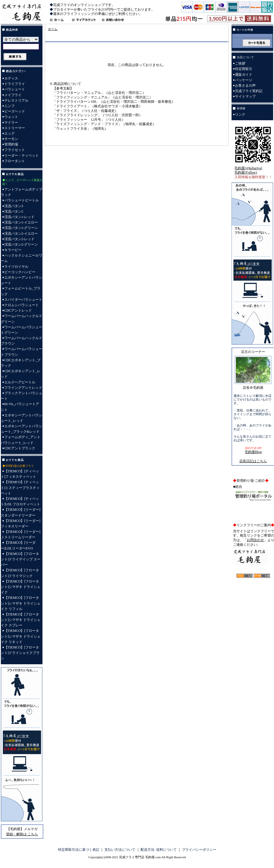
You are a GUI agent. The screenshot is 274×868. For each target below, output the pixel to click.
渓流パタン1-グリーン (21, 228)
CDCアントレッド (18, 310)
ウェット (11, 117)
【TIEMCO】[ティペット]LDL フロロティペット (21, 501)
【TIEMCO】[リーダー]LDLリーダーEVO (18, 545)
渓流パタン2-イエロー (21, 234)
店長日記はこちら (253, 461)
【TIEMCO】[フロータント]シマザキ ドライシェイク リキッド (21, 636)
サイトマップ (245, 96)
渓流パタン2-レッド (20, 239)
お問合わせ (255, 540)
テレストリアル (16, 100)
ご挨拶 (240, 63)
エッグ (9, 133)
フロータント (15, 161)
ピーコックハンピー (20, 272)
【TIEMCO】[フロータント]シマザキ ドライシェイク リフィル (21, 603)
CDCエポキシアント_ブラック (21, 363)
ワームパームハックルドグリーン (22, 319)
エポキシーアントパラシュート (22, 280)
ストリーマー (15, 128)
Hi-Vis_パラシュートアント (20, 407)
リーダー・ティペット (22, 156)
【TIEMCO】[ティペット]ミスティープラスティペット (20, 488)
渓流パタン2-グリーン (21, 244)
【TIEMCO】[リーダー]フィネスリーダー (21, 524)
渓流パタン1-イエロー (21, 222)
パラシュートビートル (22, 200)
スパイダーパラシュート (23, 300)
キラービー (13, 250)
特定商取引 (244, 69)
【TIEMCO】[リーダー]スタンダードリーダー (21, 512)
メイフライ (13, 95)
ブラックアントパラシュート (22, 396)
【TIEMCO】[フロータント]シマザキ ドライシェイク (21, 587)
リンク (240, 114)
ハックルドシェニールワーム (22, 258)
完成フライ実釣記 (249, 91)
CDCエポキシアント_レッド (21, 374)
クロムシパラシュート (22, 305)
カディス (11, 78)
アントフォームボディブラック (22, 192)
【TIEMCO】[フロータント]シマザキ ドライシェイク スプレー (21, 620)
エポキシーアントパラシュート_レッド (22, 418)
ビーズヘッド (15, 111)
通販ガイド (244, 75)
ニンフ (9, 106)
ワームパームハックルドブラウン (22, 341)
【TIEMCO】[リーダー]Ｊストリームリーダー (21, 534)
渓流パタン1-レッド (20, 217)
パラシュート (15, 89)
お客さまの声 (245, 86)
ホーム (53, 29)
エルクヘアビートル (20, 382)
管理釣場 (11, 144)
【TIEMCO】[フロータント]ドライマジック (20, 573)
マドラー (11, 123)
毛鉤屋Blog (253, 452)
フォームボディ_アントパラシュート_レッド (21, 440)
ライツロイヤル (16, 267)
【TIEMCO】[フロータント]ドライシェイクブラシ (20, 653)
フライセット (15, 150)
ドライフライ (15, 84)
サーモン (11, 139)
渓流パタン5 (14, 211)
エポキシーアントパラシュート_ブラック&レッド (22, 429)
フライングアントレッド (23, 388)
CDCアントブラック (20, 448)
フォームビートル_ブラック (21, 291)
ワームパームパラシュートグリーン (22, 330)
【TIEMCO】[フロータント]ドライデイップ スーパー (21, 559)
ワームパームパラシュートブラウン (22, 352)
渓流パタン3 (14, 206)
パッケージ (244, 80)
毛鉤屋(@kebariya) (248, 168)
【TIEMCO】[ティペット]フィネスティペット (20, 474)
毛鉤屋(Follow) (246, 172)
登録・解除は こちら (22, 834)
